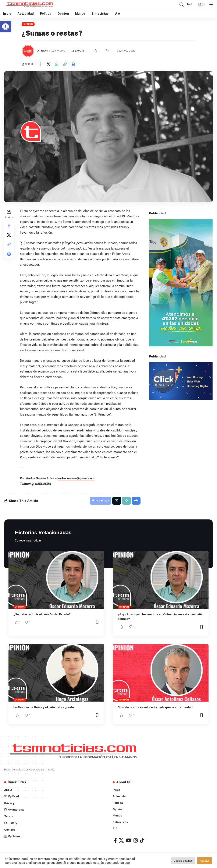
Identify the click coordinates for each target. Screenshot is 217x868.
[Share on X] (50, 65)
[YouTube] (129, 842)
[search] (181, 4)
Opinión (28, 24)
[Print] (77, 65)
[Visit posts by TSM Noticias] (28, 51)
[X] (121, 842)
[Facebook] (115, 842)
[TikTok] (142, 842)
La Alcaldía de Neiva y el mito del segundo (47, 709)
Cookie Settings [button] (183, 861)
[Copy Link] (68, 65)
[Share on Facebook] (40, 65)
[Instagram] (136, 842)
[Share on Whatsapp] (59, 65)
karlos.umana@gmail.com (77, 479)
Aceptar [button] (204, 861)
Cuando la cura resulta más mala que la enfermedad (160, 709)
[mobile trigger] (209, 4)
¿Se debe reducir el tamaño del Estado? (46, 616)
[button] (6, 27)
